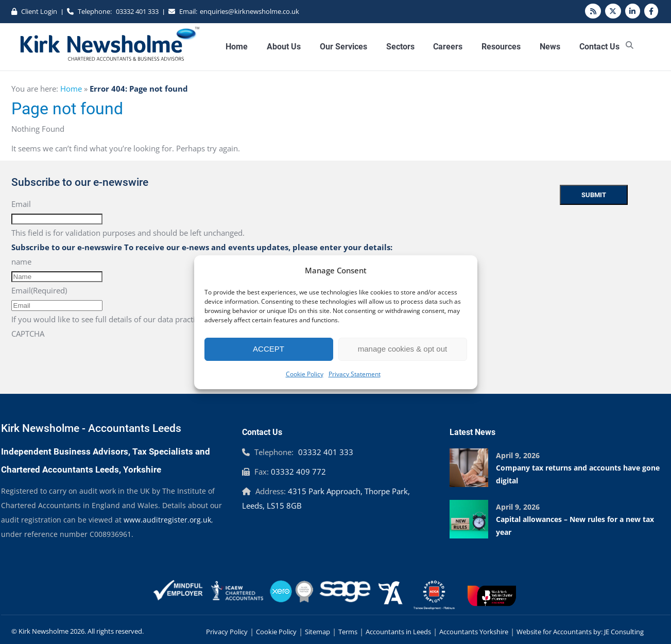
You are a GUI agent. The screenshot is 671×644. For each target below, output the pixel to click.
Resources (501, 47)
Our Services (343, 47)
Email (21, 204)
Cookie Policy (305, 374)
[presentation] (90, 361)
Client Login (39, 11)
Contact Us (599, 47)
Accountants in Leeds (398, 632)
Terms (348, 632)
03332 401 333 (137, 11)
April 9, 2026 (518, 455)
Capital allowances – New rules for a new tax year (575, 526)
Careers (448, 47)
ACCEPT (269, 349)
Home (237, 47)
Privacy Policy (227, 632)
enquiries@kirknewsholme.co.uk (250, 11)
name (21, 262)
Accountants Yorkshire (474, 632)
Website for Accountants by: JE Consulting (580, 632)
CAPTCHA (28, 334)
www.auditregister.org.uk (167, 520)
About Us (284, 47)
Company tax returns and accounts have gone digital (578, 474)
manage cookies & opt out (402, 349)
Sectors (400, 47)
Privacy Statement (355, 374)
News (550, 47)
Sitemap (317, 632)
